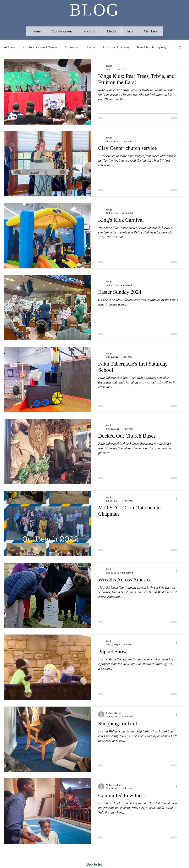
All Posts (10, 47)
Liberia (90, 47)
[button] (111, 31)
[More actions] (177, 67)
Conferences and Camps (40, 47)
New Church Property (152, 47)
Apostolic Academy (116, 47)
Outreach (71, 47)
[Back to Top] (94, 864)
